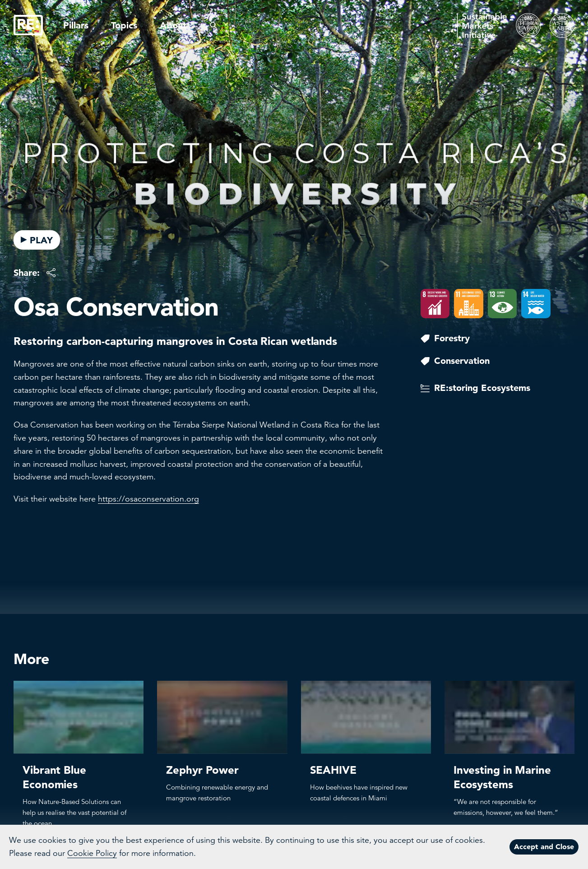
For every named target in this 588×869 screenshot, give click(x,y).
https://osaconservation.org (148, 499)
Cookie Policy (92, 853)
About (173, 25)
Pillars (76, 25)
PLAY (37, 240)
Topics (124, 25)
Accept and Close (544, 846)
